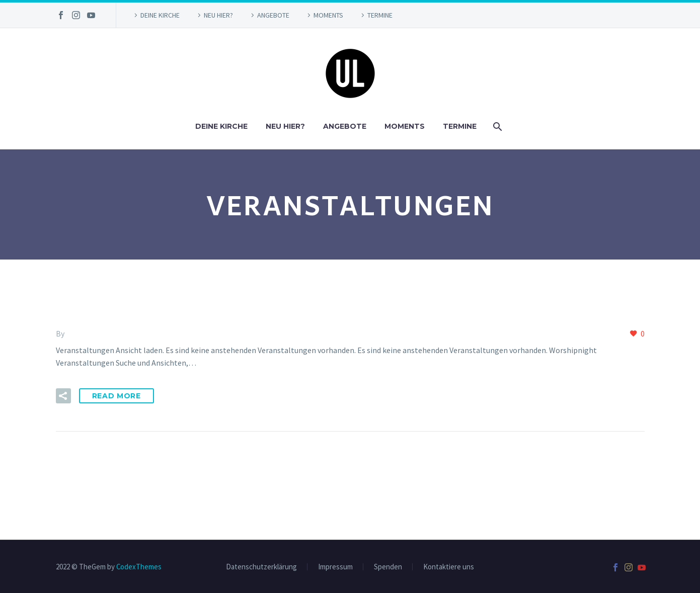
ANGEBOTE (273, 15)
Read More (116, 396)
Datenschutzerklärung (261, 567)
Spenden (388, 567)
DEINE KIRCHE (160, 15)
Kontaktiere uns (449, 567)
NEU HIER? (218, 15)
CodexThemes (139, 567)
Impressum (335, 567)
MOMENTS (328, 15)
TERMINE (380, 15)
